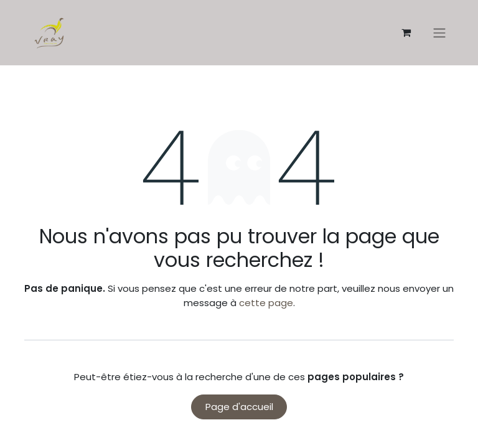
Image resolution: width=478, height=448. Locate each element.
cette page (266, 303)
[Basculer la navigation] (439, 33)
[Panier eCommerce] (406, 32)
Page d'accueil (239, 407)
